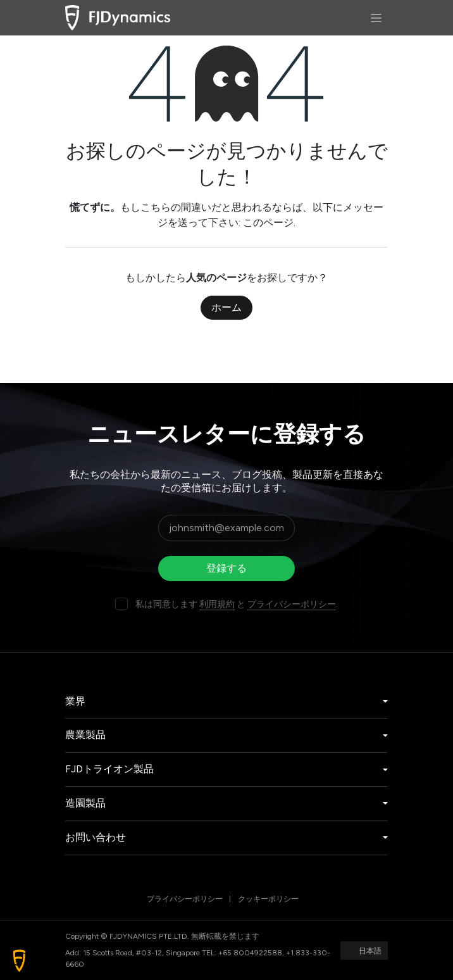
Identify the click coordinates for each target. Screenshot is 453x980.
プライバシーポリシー (292, 604)
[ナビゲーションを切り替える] (376, 18)
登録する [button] (226, 568)
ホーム (226, 307)
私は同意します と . (237, 604)
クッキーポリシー (268, 899)
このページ (268, 223)
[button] (19, 961)
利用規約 (217, 604)
